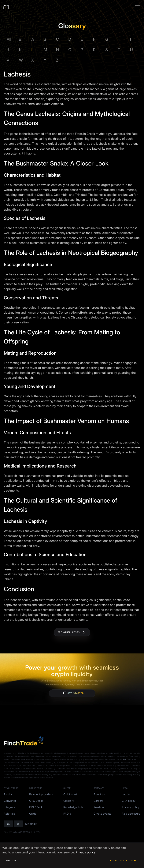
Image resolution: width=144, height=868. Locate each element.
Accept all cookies (123, 861)
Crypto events (102, 814)
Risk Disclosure (129, 759)
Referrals (9, 814)
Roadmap (100, 807)
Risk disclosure (131, 814)
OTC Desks (36, 801)
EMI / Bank (36, 807)
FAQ (66, 814)
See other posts (72, 632)
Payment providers (41, 794)
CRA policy (129, 801)
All (9, 39)
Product (9, 794)
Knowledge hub (73, 807)
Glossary (69, 801)
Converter (10, 801)
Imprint (126, 794)
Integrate (9, 807)
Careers (98, 801)
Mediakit (31, 824)
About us (99, 794)
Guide (33, 814)
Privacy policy (131, 807)
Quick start (70, 794)
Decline (11, 861)
